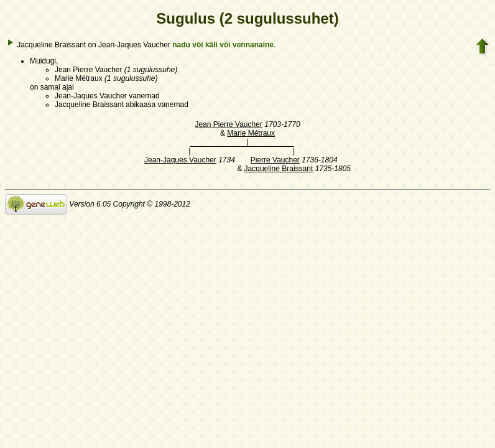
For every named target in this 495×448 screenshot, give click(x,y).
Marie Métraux (251, 133)
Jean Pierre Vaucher (229, 124)
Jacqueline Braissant (279, 169)
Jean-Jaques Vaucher (180, 160)
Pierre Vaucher (275, 160)
